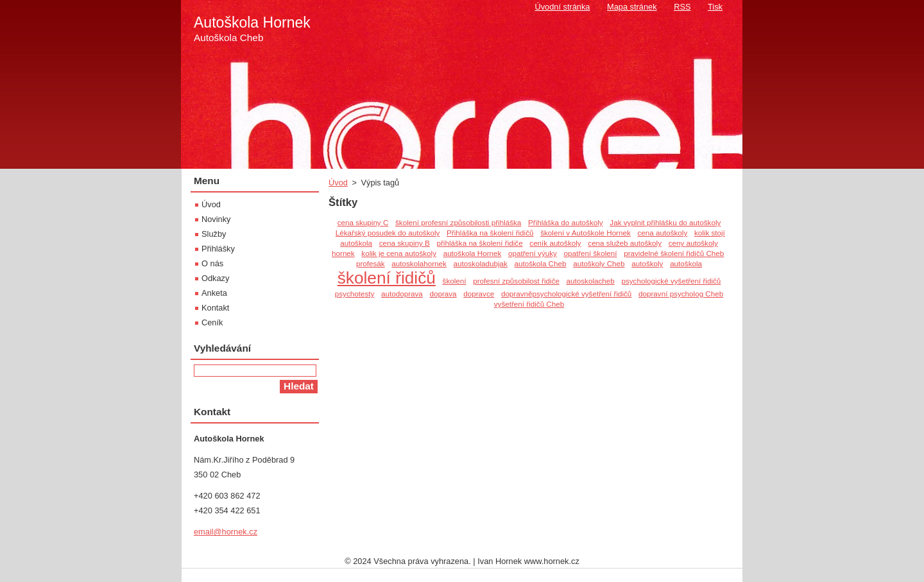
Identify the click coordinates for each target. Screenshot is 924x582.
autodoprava (402, 294)
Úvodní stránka (562, 7)
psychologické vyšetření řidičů (671, 281)
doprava (443, 294)
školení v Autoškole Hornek (586, 233)
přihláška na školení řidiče (480, 243)
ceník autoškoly (555, 243)
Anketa (214, 293)
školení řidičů (387, 278)
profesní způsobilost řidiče (516, 281)
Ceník (212, 322)
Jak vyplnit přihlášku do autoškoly (665, 222)
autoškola (686, 263)
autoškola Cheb (540, 263)
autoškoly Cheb (599, 263)
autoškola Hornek (473, 253)
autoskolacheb (591, 281)
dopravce (479, 294)
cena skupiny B (405, 243)
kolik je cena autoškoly (399, 253)
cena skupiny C (363, 222)
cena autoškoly (662, 233)
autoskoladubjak (481, 263)
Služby (214, 234)
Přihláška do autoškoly (566, 222)
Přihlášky (218, 249)
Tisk (715, 7)
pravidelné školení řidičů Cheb (674, 253)
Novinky (216, 219)
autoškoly (647, 263)
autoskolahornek (419, 263)
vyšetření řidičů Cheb (529, 304)
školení (455, 281)
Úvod (338, 183)
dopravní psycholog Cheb (681, 294)
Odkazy (215, 278)
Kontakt (215, 308)
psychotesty (355, 294)
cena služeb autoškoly (625, 243)
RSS (682, 7)
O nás (212, 263)
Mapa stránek (632, 7)
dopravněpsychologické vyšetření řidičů (566, 294)
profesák (371, 263)
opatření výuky (533, 253)
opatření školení (591, 253)
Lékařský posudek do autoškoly (388, 233)
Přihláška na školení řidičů (490, 233)
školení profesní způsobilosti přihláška (458, 222)
